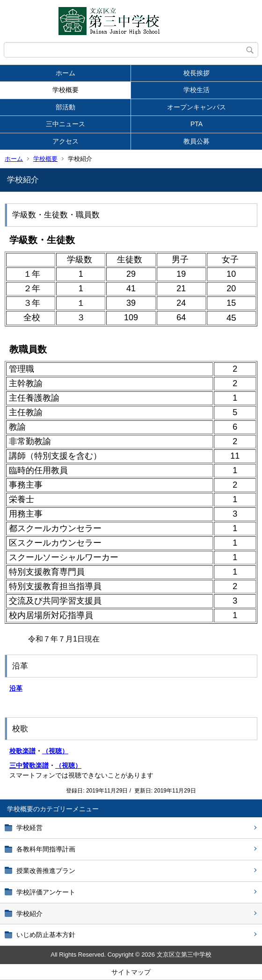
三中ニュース (65, 124)
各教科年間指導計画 (46, 849)
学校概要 (65, 90)
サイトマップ (131, 972)
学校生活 (196, 90)
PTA (196, 124)
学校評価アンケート (46, 892)
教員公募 (196, 141)
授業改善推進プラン (46, 871)
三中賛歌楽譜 (29, 765)
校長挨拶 (196, 73)
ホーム (65, 73)
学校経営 (29, 828)
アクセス (65, 141)
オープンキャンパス (196, 107)
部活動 (65, 107)
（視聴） (55, 751)
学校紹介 (29, 914)
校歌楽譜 (22, 751)
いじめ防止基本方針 (46, 935)
